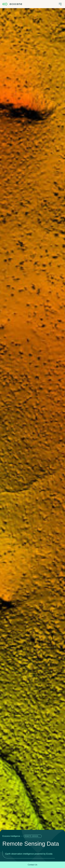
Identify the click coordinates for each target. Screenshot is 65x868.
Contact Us (32, 865)
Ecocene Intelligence (11, 836)
